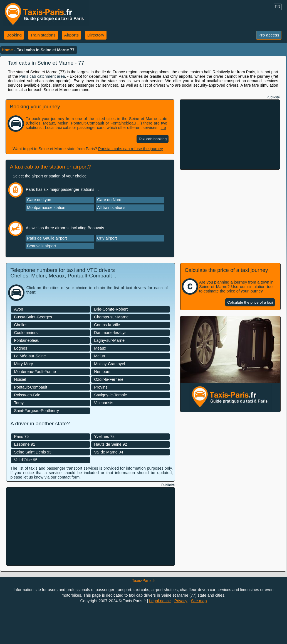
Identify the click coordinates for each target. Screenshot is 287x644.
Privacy (181, 601)
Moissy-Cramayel (109, 364)
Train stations (43, 35)
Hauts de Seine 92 (110, 444)
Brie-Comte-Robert (111, 309)
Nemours (102, 372)
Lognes (20, 348)
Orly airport (107, 238)
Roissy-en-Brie (27, 395)
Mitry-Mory (23, 364)
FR (278, 7)
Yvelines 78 (104, 436)
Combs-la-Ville (107, 325)
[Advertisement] (230, 135)
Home (7, 50)
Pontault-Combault (30, 387)
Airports (71, 35)
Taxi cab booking (153, 139)
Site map (199, 601)
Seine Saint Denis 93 (33, 452)
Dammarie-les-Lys (110, 333)
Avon (18, 309)
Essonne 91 (24, 444)
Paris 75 (21, 436)
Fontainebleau (27, 340)
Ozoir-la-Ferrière (109, 379)
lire (163, 128)
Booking (14, 35)
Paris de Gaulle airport (47, 238)
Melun (99, 356)
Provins (101, 387)
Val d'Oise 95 (26, 460)
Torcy (19, 403)
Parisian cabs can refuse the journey (131, 149)
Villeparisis (104, 403)
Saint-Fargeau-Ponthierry (36, 411)
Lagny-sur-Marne (109, 340)
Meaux (100, 348)
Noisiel (20, 379)
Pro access (269, 35)
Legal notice (160, 601)
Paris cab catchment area (42, 76)
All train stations (111, 208)
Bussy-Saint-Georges (33, 317)
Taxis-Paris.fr (143, 580)
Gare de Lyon (39, 200)
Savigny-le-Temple (110, 395)
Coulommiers (26, 333)
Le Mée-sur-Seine (30, 356)
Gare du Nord (109, 200)
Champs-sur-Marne (111, 317)
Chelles (21, 325)
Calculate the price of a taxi (250, 302)
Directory (96, 35)
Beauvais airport (41, 246)
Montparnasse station (46, 208)
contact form (69, 477)
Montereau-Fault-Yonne (35, 372)
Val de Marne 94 (109, 452)
